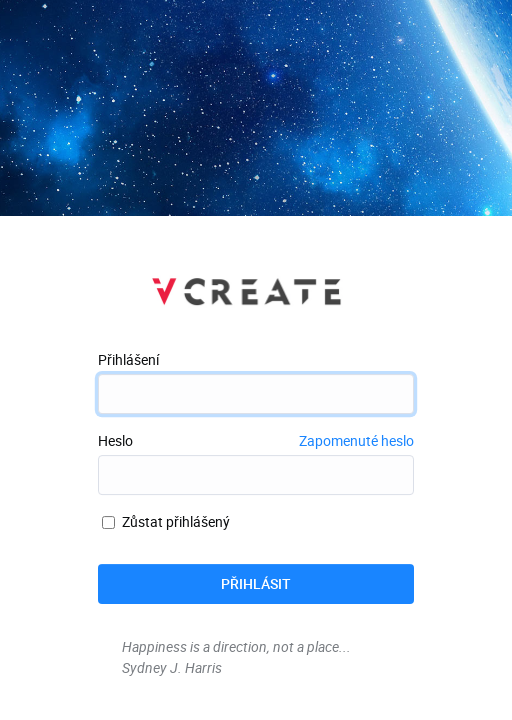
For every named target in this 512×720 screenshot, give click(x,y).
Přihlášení (128, 359)
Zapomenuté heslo (356, 440)
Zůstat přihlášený (166, 521)
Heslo (115, 440)
